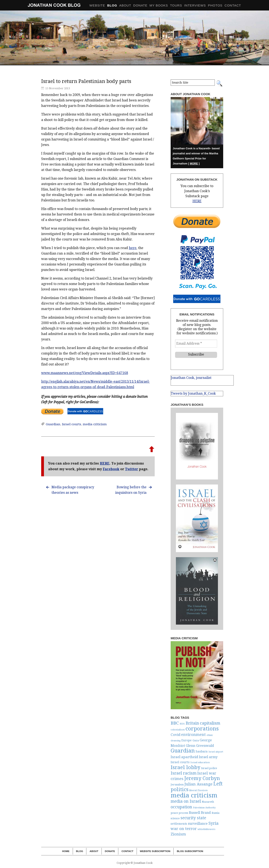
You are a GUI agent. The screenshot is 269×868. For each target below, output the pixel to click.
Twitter (132, 469)
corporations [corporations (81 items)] (202, 729)
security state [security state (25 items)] (193, 818)
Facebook (111, 469)
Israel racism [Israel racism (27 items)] (184, 773)
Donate (140, 5)
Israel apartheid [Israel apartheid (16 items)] (184, 757)
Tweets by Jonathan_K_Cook (193, 393)
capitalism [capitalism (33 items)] (210, 723)
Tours (176, 5)
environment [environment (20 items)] (193, 735)
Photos (215, 5)
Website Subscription (155, 851)
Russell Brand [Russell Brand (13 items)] (200, 813)
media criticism (95, 424)
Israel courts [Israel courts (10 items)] (180, 762)
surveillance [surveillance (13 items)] (198, 824)
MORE (194, 163)
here (133, 248)
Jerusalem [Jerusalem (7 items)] (177, 785)
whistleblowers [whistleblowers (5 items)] (206, 829)
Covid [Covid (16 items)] (175, 735)
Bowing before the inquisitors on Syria (131, 490)
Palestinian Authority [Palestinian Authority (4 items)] (204, 808)
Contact (233, 5)
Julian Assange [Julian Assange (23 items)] (198, 784)
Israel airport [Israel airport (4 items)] (216, 752)
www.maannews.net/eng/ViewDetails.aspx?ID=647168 (85, 373)
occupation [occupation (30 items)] (181, 807)
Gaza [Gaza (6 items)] (196, 740)
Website (97, 5)
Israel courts (72, 424)
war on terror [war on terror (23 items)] (184, 829)
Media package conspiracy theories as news (73, 490)
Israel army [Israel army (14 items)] (208, 757)
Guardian (53, 424)
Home (66, 851)
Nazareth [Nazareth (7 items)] (208, 802)
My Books (159, 5)
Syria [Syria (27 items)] (214, 823)
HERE (105, 463)
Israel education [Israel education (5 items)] (200, 762)
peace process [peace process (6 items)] (179, 813)
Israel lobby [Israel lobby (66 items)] (185, 767)
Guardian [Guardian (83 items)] (183, 751)
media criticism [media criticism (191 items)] (194, 795)
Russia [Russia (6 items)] (216, 813)
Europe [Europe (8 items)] (187, 740)
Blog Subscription (190, 851)
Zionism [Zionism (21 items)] (178, 834)
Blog (80, 851)
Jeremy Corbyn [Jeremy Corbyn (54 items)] (202, 778)
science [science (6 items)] (175, 818)
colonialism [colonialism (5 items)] (178, 730)
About (125, 5)
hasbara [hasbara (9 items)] (202, 751)
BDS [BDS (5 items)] (182, 724)
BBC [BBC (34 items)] (175, 723)
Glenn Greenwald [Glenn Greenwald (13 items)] (200, 746)
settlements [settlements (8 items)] (179, 824)
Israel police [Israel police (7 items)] (209, 768)
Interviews (195, 5)
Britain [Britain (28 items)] (192, 723)
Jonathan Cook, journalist (191, 378)
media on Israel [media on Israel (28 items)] (186, 801)
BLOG (112, 5)
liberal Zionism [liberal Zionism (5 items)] (198, 790)
